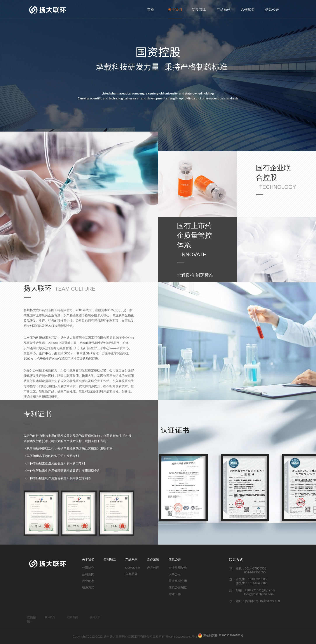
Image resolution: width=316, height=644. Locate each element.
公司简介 (88, 568)
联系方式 (88, 587)
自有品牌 (131, 574)
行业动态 (88, 581)
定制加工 (199, 10)
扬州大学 (95, 617)
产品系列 (223, 10)
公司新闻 (88, 574)
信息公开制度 (178, 587)
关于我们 (175, 10)
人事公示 (175, 574)
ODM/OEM (133, 568)
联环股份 (50, 617)
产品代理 (153, 568)
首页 (151, 10)
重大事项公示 (178, 581)
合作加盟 (248, 10)
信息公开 (272, 10)
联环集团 (73, 617)
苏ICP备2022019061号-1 (181, 637)
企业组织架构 (178, 568)
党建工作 (175, 594)
